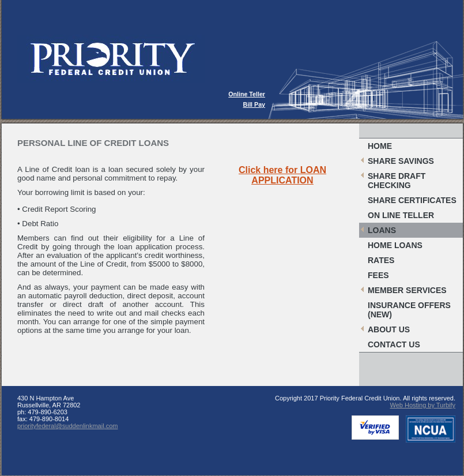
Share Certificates (412, 200)
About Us (389, 329)
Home (380, 146)
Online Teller (247, 94)
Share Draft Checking (397, 181)
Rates (381, 260)
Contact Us (394, 344)
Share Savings (401, 161)
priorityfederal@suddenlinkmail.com (67, 426)
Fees (378, 275)
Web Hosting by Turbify (422, 405)
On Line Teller (401, 215)
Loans (382, 230)
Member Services (407, 290)
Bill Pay (254, 104)
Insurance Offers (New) (409, 310)
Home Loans (395, 245)
